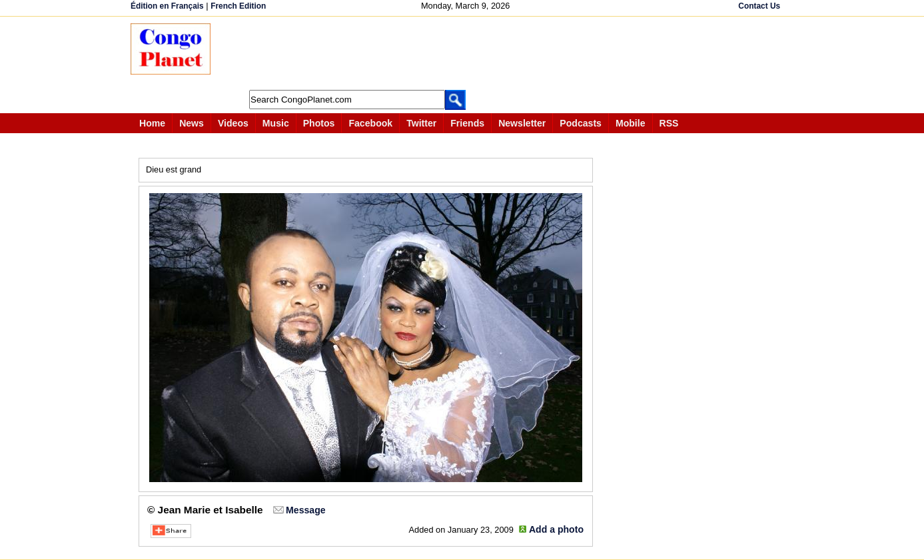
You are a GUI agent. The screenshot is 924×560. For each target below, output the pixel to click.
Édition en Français (167, 6)
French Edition (238, 6)
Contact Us (759, 6)
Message (305, 510)
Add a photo (556, 529)
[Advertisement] (466, 53)
